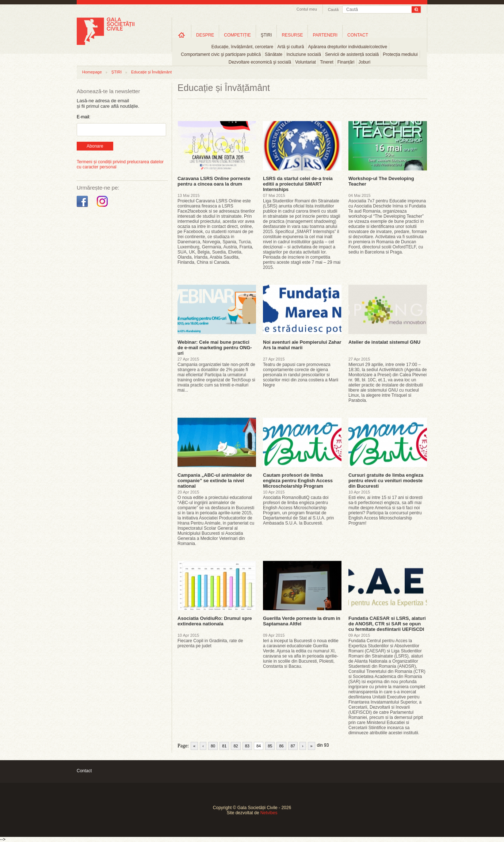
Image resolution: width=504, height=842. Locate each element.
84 (259, 746)
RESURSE (292, 35)
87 (293, 746)
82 (236, 746)
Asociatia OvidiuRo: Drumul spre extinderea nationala (215, 621)
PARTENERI (325, 35)
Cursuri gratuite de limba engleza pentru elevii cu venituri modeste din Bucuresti (386, 481)
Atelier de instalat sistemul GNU (384, 342)
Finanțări (346, 62)
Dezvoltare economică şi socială (260, 62)
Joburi (365, 62)
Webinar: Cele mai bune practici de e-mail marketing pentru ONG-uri (215, 348)
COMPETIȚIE (237, 35)
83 (247, 746)
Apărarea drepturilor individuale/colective (348, 47)
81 (224, 746)
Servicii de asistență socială (352, 54)
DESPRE (205, 35)
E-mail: (83, 117)
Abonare (95, 146)
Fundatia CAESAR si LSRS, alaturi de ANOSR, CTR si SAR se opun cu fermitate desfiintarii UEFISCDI (387, 624)
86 (281, 746)
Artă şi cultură (291, 47)
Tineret (327, 62)
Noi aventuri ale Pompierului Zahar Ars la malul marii (302, 345)
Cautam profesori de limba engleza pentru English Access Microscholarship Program (298, 481)
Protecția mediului (400, 54)
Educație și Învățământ (151, 72)
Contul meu (307, 9)
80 (213, 746)
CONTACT (358, 35)
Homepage (92, 72)
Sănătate (274, 54)
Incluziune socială (304, 54)
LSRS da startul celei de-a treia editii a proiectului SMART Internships (298, 184)
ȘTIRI (117, 72)
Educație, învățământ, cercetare (242, 47)
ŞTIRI (266, 35)
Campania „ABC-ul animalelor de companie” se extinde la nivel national (215, 481)
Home (182, 35)
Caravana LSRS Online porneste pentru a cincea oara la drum (214, 181)
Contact (84, 771)
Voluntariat (306, 62)
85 (270, 746)
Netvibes (269, 813)
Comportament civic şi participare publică (221, 54)
